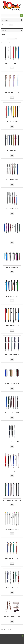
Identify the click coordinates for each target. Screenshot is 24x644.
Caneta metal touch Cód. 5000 (12, 529)
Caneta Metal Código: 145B (12, 413)
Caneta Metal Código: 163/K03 (12, 442)
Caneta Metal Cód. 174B (12, 180)
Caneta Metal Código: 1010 (12, 354)
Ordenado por (4, 39)
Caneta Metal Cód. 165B (12, 151)
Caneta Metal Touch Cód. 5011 (12, 558)
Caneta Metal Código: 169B (12, 471)
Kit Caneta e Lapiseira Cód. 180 (12, 617)
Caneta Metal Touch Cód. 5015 (12, 587)
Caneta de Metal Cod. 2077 (12, 63)
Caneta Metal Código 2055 (12, 325)
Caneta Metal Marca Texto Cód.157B (12, 500)
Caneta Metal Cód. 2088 (12, 238)
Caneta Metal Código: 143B (12, 384)
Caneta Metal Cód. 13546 (12, 122)
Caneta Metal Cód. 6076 (12, 267)
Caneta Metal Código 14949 (12, 296)
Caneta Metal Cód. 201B (12, 209)
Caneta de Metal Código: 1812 (12, 92)
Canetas (6, 25)
